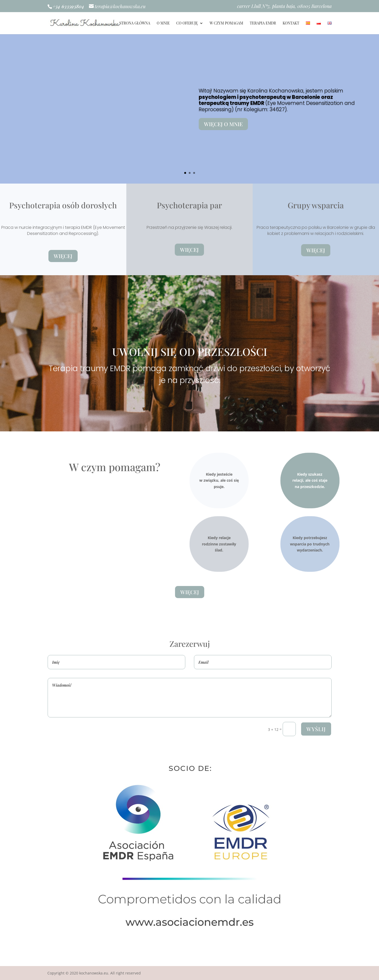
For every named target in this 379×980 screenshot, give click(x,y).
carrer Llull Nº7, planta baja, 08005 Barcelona (284, 6)
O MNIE (163, 23)
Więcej (63, 256)
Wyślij (316, 729)
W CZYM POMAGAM (227, 23)
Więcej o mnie (303, 124)
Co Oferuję (187, 23)
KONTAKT (291, 23)
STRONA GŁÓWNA (135, 23)
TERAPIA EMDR (263, 23)
